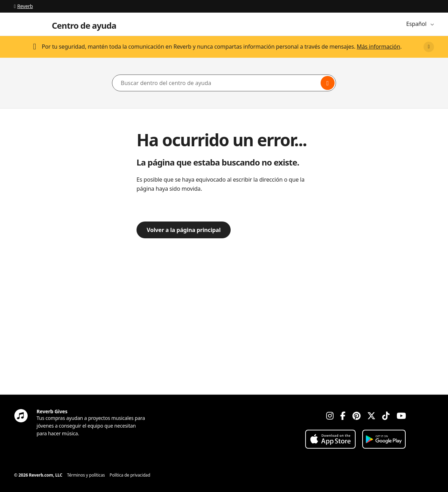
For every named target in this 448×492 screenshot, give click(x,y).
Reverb (23, 6)
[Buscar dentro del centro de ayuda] (224, 83)
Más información (378, 47)
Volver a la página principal (184, 230)
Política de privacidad (130, 475)
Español (417, 24)
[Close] (429, 47)
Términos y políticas (86, 475)
